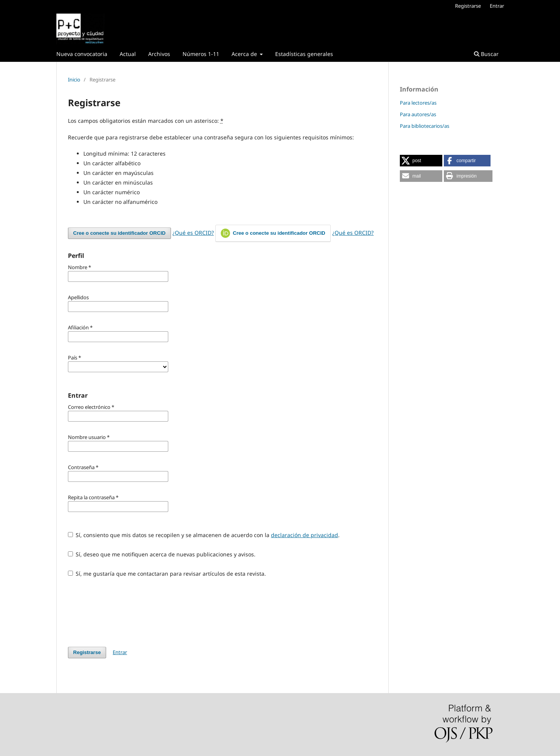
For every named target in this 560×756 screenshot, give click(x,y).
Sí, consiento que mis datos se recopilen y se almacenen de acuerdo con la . (204, 535)
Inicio (74, 80)
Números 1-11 (201, 54)
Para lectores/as (418, 103)
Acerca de (245, 54)
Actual (128, 54)
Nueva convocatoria (82, 54)
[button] (421, 161)
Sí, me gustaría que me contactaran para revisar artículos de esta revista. (167, 574)
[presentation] (127, 612)
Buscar (486, 54)
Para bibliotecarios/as (425, 126)
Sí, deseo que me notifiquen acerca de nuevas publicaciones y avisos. (162, 554)
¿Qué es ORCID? (193, 233)
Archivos (159, 54)
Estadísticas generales (304, 54)
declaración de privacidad (305, 535)
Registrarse (468, 6)
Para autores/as (418, 114)
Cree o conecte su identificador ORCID (119, 233)
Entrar (497, 6)
